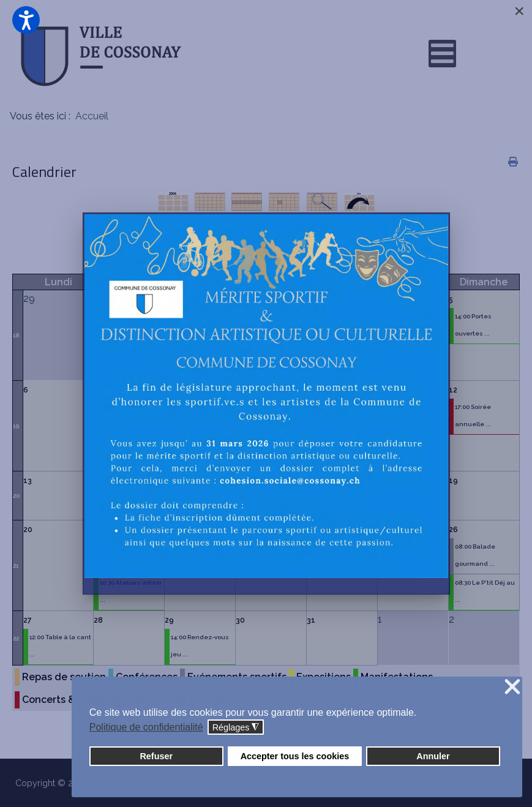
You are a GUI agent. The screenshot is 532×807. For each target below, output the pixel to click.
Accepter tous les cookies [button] (295, 756)
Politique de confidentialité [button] (146, 727)
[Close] (519, 11)
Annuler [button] (433, 756)
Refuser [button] (156, 756)
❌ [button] (512, 687)
